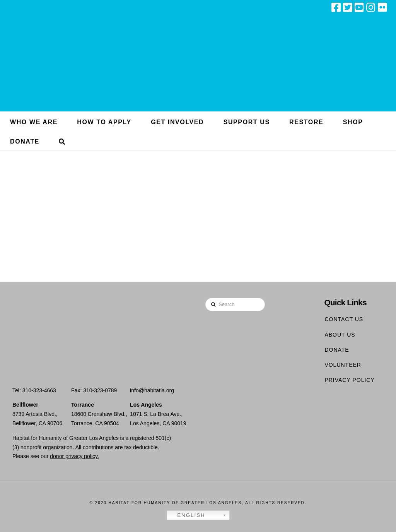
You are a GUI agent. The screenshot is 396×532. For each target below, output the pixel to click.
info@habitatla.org (152, 390)
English (187, 515)
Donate (337, 350)
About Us (340, 335)
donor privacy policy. (74, 456)
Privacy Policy (349, 380)
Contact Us (344, 319)
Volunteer (343, 365)
